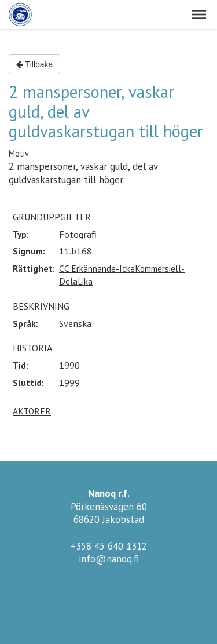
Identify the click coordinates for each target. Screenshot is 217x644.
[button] (199, 14)
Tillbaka (34, 64)
